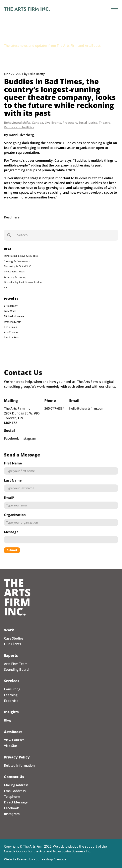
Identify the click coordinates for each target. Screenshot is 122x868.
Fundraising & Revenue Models (21, 256)
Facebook (11, 443)
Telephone (12, 797)
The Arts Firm (12, 337)
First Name (13, 468)
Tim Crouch (10, 327)
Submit (12, 555)
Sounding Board (16, 670)
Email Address (15, 791)
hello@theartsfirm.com (87, 413)
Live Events (53, 123)
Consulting (12, 689)
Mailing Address (16, 785)
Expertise (11, 701)
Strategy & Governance (17, 261)
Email (9, 502)
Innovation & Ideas (14, 272)
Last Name (13, 485)
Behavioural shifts (17, 123)
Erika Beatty (11, 306)
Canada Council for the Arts (25, 851)
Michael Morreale (14, 316)
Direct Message (16, 802)
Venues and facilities (19, 127)
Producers (70, 123)
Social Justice (88, 123)
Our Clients (13, 644)
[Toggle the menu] (114, 9)
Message (11, 537)
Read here (12, 217)
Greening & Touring (15, 277)
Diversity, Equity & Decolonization (23, 282)
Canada (38, 123)
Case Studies (14, 638)
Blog (7, 720)
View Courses (14, 740)
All (5, 288)
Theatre (105, 123)
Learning (11, 695)
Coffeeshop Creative (51, 859)
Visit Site (10, 746)
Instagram (28, 443)
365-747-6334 (54, 413)
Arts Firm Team (16, 664)
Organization (15, 520)
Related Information (19, 765)
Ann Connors (11, 332)
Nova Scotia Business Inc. (72, 851)
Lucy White (10, 311)
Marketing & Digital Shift (18, 266)
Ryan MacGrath (13, 322)
